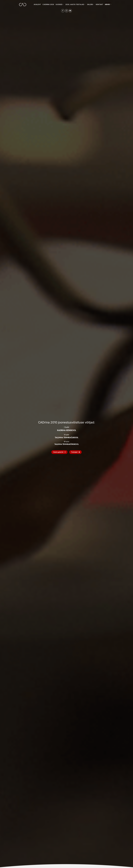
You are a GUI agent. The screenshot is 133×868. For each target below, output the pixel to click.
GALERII (91, 4)
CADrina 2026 (48, 4)
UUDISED (60, 4)
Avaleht (37, 4)
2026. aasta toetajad (75, 4)
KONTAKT (99, 4)
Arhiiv (108, 4)
